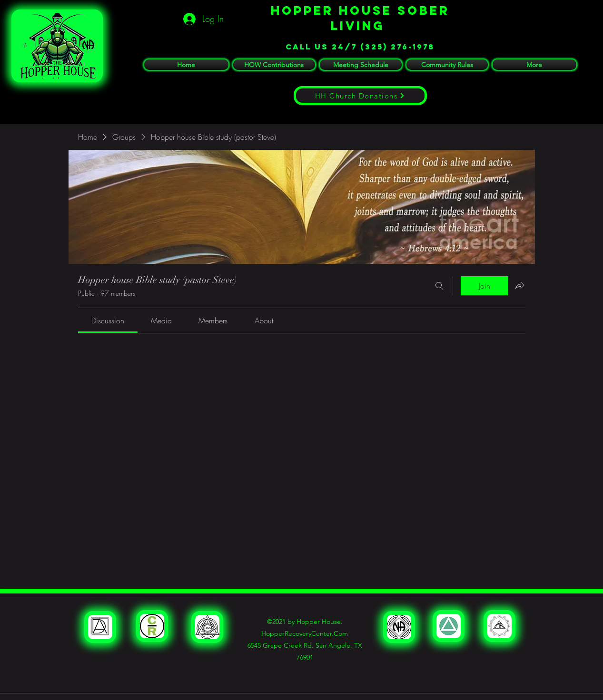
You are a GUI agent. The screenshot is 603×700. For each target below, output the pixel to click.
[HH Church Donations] (360, 96)
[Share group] (520, 285)
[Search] (439, 286)
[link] (108, 321)
